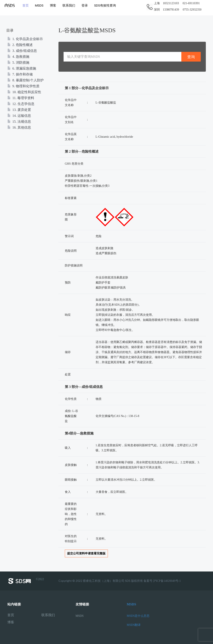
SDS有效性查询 (105, 5)
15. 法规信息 (19, 122)
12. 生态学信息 (21, 104)
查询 (191, 57)
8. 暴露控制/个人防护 (26, 80)
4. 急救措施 (18, 57)
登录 (84, 5)
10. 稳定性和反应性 (24, 92)
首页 (25, 5)
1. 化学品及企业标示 (25, 39)
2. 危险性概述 (20, 45)
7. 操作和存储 (20, 74)
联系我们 (69, 5)
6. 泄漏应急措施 (22, 68)
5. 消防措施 (18, 63)
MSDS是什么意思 (138, 616)
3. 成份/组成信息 (22, 51)
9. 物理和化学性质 (23, 86)
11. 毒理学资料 (21, 98)
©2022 (26, 581)
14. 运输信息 (19, 116)
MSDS (39, 5)
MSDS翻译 (134, 625)
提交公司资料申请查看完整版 (86, 553)
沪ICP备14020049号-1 (167, 581)
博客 (53, 5)
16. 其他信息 (19, 127)
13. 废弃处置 (19, 110)
